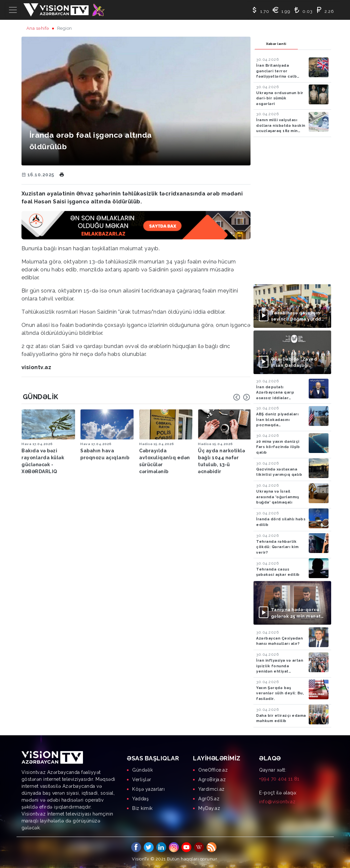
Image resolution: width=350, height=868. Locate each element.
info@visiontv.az (277, 802)
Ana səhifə (38, 28)
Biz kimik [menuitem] (142, 808)
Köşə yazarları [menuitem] (148, 789)
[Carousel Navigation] (242, 397)
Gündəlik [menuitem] (142, 770)
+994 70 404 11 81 (279, 779)
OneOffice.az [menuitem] (213, 770)
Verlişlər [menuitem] (142, 780)
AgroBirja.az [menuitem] (212, 780)
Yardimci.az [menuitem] (212, 789)
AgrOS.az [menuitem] (209, 799)
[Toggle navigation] (13, 10)
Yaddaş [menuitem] (140, 799)
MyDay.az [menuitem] (209, 808)
